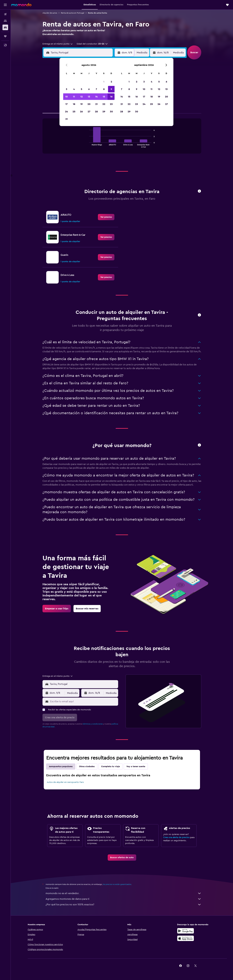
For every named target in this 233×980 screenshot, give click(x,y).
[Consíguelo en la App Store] (186, 938)
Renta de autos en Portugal (73, 13)
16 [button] (111, 97)
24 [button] (66, 112)
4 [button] (74, 89)
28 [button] (96, 112)
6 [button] (89, 89)
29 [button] (104, 112)
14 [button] (96, 97)
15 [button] (104, 97)
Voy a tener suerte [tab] (136, 767)
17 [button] (66, 104)
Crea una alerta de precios (176, 837)
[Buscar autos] (5, 27)
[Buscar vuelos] (5, 14)
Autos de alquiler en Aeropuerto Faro (65, 782)
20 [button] (89, 104)
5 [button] (81, 89)
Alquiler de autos (50, 13)
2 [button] (111, 82)
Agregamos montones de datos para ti (123, 899)
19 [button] (81, 104)
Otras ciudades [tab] (87, 767)
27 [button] (89, 112)
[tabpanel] (122, 139)
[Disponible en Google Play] (186, 931)
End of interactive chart (88, 145)
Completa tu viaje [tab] (111, 767)
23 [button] (111, 104)
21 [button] (96, 104)
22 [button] (104, 104)
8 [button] (104, 89)
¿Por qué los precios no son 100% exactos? (123, 905)
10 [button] (66, 97)
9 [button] (111, 89)
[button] (5, 5)
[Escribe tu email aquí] (83, 701)
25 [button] (74, 112)
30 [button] (111, 112)
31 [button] (67, 119)
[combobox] (58, 44)
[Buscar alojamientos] (5, 21)
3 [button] (67, 89)
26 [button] (81, 112)
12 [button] (81, 97)
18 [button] (74, 104)
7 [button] (96, 89)
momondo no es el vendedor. (123, 893)
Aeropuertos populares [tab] (61, 767)
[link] (106, 217)
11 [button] (74, 97)
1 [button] (104, 82)
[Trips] (5, 36)
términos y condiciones (93, 724)
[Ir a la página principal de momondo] (21, 5)
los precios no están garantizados (117, 884)
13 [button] (89, 97)
